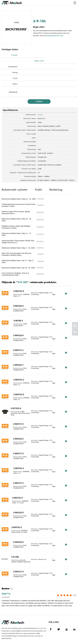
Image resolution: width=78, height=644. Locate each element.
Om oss (4, 619)
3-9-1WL (14, 513)
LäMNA (39, 96)
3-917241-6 (15, 365)
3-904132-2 (17, 396)
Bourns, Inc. (41, 113)
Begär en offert (5, 614)
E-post (15, 72)
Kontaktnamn (13, 61)
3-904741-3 (17, 336)
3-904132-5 (17, 469)
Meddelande (13, 86)
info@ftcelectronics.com (55, 36)
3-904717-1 (17, 307)
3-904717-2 (17, 440)
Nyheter (5, 627)
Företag (15, 67)
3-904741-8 (17, 351)
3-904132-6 (17, 292)
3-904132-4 (17, 263)
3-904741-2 (16, 484)
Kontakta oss (7, 623)
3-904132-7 (17, 322)
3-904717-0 (17, 381)
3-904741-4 (17, 425)
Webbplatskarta (8, 636)
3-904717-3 (17, 410)
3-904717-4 (17, 528)
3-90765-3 (17, 277)
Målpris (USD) (45, 55)
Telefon (15, 78)
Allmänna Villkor (6, 605)
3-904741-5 (16, 455)
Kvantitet (14, 55)
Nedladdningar (8, 632)
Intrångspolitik (8, 609)
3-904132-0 (17, 499)
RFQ (69, 250)
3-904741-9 (17, 248)
